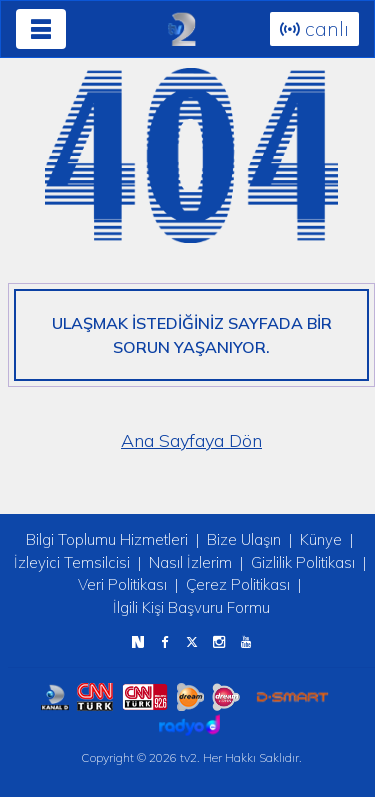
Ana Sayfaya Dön (191, 440)
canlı (314, 28)
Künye (321, 539)
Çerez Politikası (238, 584)
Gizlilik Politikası (303, 562)
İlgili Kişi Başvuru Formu (191, 607)
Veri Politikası (122, 584)
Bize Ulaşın (244, 539)
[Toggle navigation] (41, 29)
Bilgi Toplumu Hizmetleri (107, 539)
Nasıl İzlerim (190, 562)
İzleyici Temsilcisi (72, 562)
